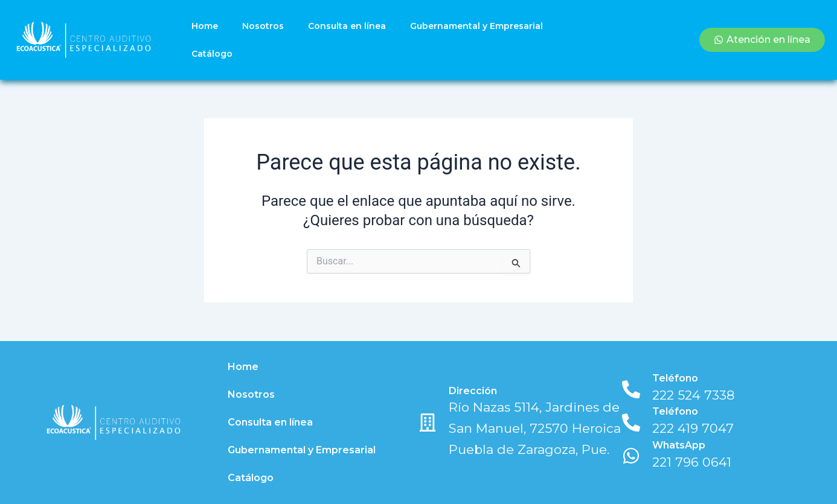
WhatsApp (679, 445)
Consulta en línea (347, 26)
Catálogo (212, 54)
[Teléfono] (631, 389)
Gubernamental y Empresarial (476, 26)
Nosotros (263, 26)
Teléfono (675, 378)
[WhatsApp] (631, 456)
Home (205, 26)
